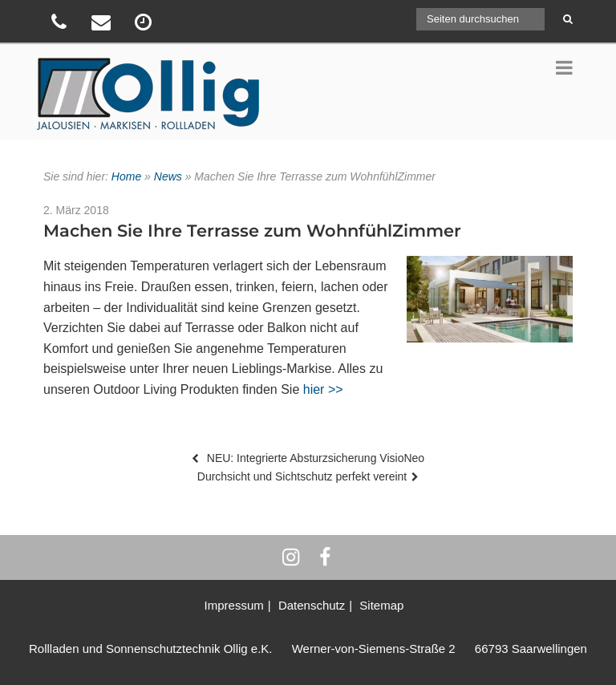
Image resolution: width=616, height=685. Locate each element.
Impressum (234, 605)
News (168, 176)
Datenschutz (312, 605)
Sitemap (381, 605)
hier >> (323, 389)
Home (126, 176)
